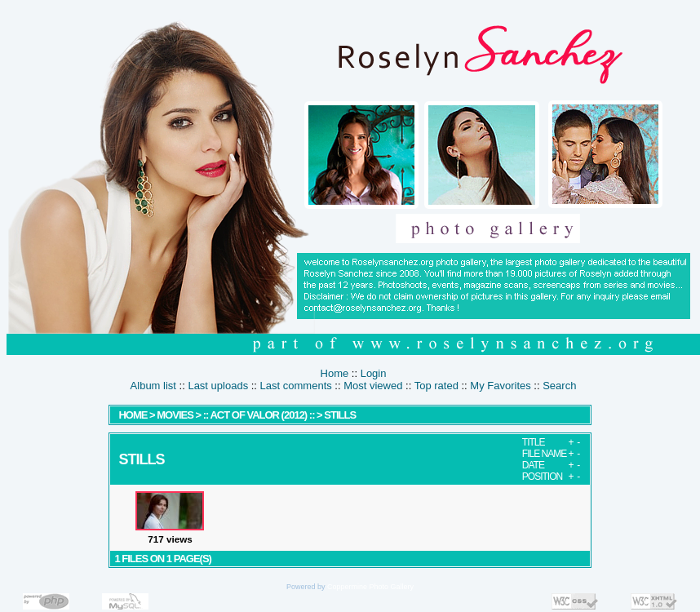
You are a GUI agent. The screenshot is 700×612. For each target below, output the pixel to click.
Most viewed (373, 386)
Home (335, 373)
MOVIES (175, 415)
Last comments (296, 386)
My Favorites (500, 386)
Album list (153, 386)
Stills (340, 415)
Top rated (436, 386)
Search (559, 386)
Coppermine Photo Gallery (370, 587)
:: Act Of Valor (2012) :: (260, 415)
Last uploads (218, 386)
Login (374, 373)
